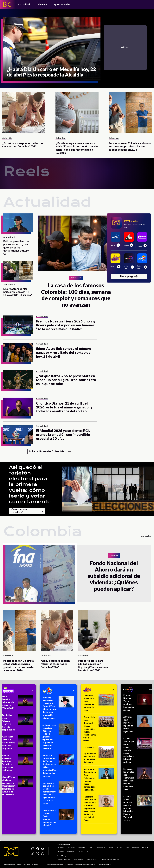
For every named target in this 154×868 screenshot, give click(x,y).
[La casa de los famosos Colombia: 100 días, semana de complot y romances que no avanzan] (76, 243)
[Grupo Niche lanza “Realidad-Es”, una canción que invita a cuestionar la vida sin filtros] (99, 730)
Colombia (42, 4)
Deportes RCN (101, 847)
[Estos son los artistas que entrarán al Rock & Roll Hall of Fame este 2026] (138, 780)
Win (87, 851)
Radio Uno (135, 847)
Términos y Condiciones (55, 864)
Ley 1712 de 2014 (92, 859)
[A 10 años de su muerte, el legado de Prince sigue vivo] (138, 725)
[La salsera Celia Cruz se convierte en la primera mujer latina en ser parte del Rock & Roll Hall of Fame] (99, 809)
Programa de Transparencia (109, 859)
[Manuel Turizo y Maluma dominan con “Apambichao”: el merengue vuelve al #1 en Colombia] (17, 787)
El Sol (127, 847)
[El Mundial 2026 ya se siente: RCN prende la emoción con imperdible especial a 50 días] (18, 434)
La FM (91, 847)
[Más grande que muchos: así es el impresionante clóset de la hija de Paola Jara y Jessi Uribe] (58, 794)
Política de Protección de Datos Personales (80, 864)
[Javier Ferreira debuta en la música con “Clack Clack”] (17, 703)
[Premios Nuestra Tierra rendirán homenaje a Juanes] (138, 703)
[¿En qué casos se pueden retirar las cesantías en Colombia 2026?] (24, 113)
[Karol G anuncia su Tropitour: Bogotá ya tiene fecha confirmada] (17, 764)
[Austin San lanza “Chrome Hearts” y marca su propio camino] (17, 723)
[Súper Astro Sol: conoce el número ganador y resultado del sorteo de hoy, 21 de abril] (18, 352)
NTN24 (80, 851)
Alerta (111, 847)
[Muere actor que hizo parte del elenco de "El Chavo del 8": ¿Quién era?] (18, 270)
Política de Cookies (104, 864)
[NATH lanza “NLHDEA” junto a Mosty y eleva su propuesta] (17, 743)
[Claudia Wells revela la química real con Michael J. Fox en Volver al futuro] (138, 809)
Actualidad (24, 4)
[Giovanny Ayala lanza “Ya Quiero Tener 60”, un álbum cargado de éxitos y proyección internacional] (58, 709)
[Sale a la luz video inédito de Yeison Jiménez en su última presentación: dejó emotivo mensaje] (58, 767)
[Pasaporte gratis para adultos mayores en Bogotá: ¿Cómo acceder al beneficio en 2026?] (94, 630)
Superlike (60, 851)
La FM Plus (145, 847)
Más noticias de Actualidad (50, 452)
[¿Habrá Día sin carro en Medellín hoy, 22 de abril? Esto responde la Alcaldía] (52, 49)
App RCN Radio (61, 4)
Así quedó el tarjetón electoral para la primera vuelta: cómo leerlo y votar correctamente (30, 485)
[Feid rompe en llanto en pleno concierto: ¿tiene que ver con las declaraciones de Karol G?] (18, 223)
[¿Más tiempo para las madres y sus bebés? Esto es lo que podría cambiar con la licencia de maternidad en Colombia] (77, 113)
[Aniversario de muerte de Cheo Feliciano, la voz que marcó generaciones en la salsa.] (99, 780)
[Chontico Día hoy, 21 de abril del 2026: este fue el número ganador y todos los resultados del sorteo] (18, 407)
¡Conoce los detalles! (27, 511)
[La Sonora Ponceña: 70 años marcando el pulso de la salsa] (99, 704)
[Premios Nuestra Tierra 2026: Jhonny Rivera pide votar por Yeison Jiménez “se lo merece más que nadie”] (18, 325)
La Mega (119, 847)
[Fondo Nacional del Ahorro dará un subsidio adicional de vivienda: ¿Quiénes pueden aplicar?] (40, 574)
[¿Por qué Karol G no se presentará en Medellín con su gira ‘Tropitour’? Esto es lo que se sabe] (18, 380)
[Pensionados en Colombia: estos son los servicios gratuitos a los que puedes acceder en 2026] (130, 113)
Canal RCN (60, 847)
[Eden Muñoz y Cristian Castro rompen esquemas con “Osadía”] (58, 819)
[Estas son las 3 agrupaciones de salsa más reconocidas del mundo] (99, 756)
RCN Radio (70, 847)
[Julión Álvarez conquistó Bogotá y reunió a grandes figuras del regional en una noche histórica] (58, 738)
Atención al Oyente (63, 859)
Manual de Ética (77, 859)
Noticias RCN (81, 847)
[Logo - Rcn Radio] (7, 4)
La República (71, 851)
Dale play (129, 276)
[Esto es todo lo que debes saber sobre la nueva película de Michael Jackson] (138, 751)
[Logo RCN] (11, 852)
